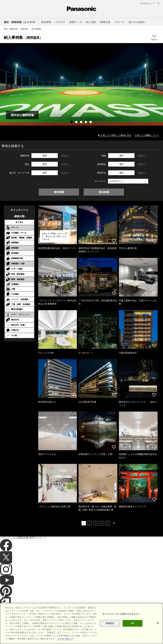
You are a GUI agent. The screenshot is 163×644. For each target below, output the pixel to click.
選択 (45, 156)
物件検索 (59, 192)
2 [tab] (77, 122)
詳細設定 (110, 628)
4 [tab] (86, 122)
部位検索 (104, 192)
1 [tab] (72, 122)
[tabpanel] (81, 86)
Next (154, 86)
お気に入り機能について (147, 135)
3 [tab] (81, 122)
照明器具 (24, 29)
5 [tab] (91, 122)
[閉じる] (158, 628)
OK (133, 628)
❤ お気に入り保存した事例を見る (115, 135)
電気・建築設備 (11, 29)
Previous (9, 86)
